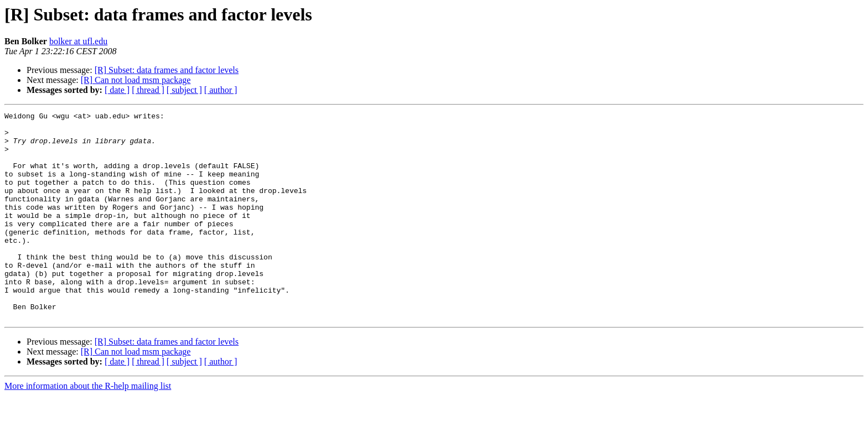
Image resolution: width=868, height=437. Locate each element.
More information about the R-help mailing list (88, 427)
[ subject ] (184, 90)
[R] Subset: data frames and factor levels (167, 70)
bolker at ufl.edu (78, 41)
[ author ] (221, 90)
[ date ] (117, 90)
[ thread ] (148, 90)
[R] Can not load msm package (136, 80)
